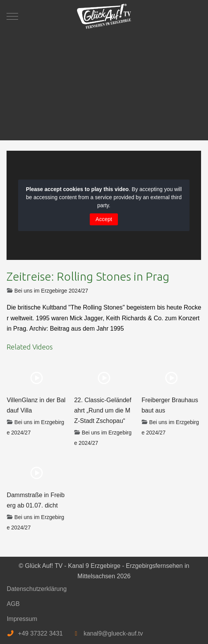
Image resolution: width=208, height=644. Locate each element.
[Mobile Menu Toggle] (12, 16)
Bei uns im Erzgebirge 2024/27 (51, 291)
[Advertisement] (104, 83)
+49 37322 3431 (40, 633)
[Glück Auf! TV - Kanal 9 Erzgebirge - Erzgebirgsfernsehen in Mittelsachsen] (104, 16)
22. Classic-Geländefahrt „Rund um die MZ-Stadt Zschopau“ (103, 410)
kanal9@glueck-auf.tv (113, 633)
